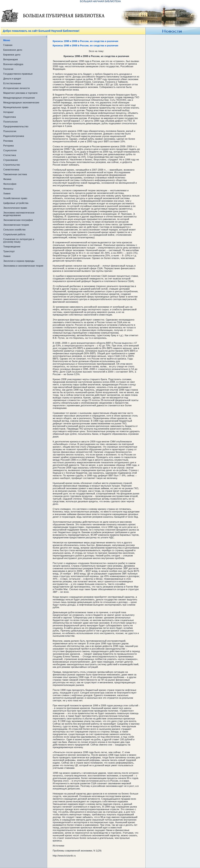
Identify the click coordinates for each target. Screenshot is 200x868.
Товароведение (12, 247)
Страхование (11, 160)
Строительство (12, 165)
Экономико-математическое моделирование (19, 214)
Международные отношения (19, 98)
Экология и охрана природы (19, 261)
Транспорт (9, 251)
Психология (10, 131)
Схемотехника (11, 170)
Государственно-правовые (18, 74)
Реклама (8, 141)
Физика (7, 179)
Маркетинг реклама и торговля (20, 93)
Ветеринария (11, 59)
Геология (8, 69)
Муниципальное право (16, 107)
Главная (8, 45)
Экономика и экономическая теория (23, 266)
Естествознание (12, 83)
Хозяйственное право (15, 198)
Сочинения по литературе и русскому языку (19, 240)
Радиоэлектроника (14, 136)
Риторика (8, 146)
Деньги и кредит (12, 79)
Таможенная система (15, 174)
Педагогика (10, 117)
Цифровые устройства (16, 203)
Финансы (8, 189)
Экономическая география (18, 220)
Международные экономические (21, 102)
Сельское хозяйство (14, 230)
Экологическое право (15, 208)
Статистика (10, 155)
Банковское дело (13, 50)
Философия (10, 184)
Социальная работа (14, 234)
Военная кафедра (13, 64)
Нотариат (8, 112)
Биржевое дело (12, 55)
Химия (7, 193)
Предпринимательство (16, 126)
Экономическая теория (16, 225)
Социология (10, 150)
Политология (10, 122)
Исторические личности (16, 88)
